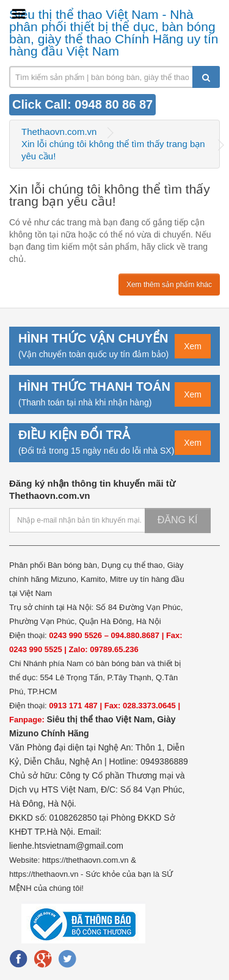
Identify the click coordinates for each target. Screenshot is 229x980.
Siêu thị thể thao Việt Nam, (102, 719)
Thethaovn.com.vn (59, 132)
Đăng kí (178, 520)
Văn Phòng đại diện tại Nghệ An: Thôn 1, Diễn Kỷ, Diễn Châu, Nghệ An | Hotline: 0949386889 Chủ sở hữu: (99, 761)
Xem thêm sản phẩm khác (169, 285)
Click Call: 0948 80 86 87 (82, 104)
